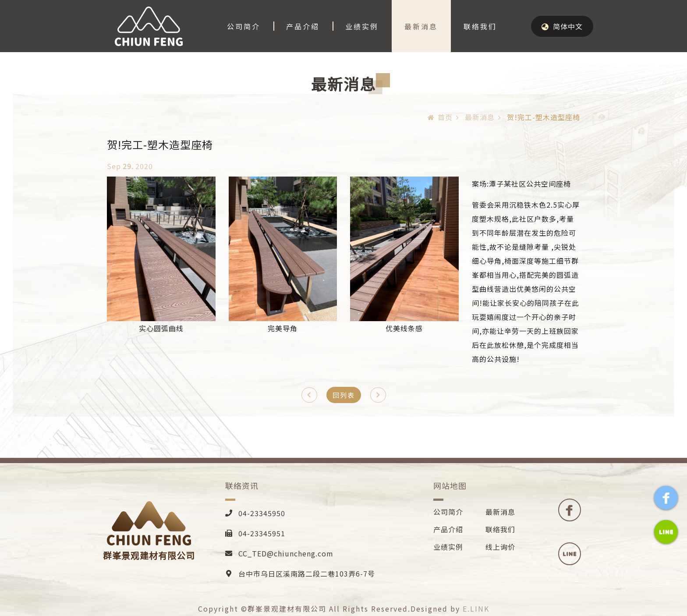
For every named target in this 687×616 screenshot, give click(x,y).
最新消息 (421, 26)
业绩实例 (362, 26)
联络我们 (480, 26)
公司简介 (244, 26)
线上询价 (500, 547)
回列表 (344, 395)
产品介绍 (303, 26)
